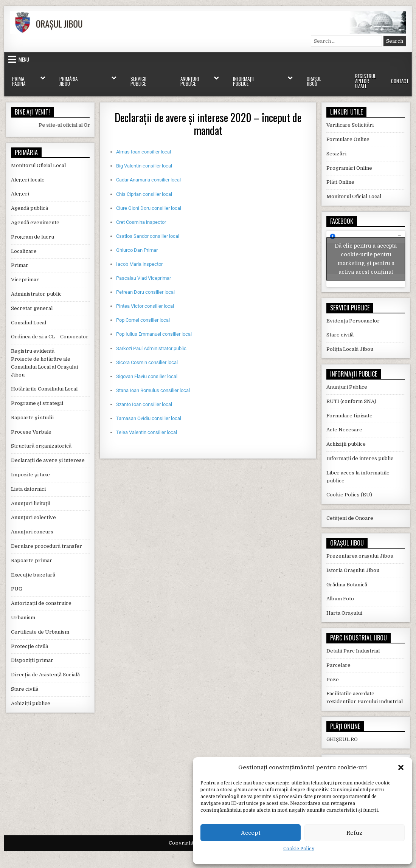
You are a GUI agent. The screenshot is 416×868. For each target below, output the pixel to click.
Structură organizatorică (41, 446)
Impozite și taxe (30, 475)
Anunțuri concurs (32, 532)
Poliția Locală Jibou (350, 345)
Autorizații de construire (41, 603)
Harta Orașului (344, 608)
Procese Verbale (31, 432)
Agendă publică (29, 208)
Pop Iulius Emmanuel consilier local (154, 334)
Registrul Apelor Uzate (366, 81)
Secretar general (32, 308)
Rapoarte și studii (32, 418)
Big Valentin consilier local (144, 166)
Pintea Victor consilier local (145, 306)
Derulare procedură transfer (47, 546)
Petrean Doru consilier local (145, 292)
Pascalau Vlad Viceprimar (144, 278)
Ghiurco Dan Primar (137, 250)
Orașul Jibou (314, 81)
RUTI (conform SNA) (351, 397)
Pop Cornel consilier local (143, 320)
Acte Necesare (344, 425)
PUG (16, 589)
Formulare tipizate (349, 411)
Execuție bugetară (33, 575)
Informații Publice (243, 81)
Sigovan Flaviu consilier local (147, 376)
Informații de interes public (360, 454)
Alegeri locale (28, 180)
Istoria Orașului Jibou (353, 566)
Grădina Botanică (347, 580)
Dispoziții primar (32, 660)
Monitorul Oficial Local (38, 165)
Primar (20, 265)
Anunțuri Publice (190, 81)
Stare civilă (25, 689)
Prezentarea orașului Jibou (360, 551)
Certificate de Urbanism (40, 632)
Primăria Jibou (68, 81)
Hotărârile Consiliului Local (44, 389)
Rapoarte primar (32, 560)
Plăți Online (340, 182)
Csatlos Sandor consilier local (148, 236)
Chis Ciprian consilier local (144, 194)
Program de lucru (33, 237)
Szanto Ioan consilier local (144, 404)
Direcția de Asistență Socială (45, 675)
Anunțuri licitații (31, 503)
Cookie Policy (299, 849)
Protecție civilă (29, 646)
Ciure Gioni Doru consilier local (149, 208)
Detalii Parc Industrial (353, 646)
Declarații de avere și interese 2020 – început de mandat (208, 124)
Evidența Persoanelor (353, 316)
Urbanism (23, 618)
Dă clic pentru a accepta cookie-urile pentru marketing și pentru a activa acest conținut (366, 257)
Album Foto (340, 594)
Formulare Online (348, 139)
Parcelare (338, 661)
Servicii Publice (138, 81)
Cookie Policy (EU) (349, 490)
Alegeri (20, 194)
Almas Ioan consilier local (144, 152)
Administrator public (36, 294)
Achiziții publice (31, 703)
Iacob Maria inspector (139, 264)
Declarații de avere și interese (48, 460)
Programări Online (349, 168)
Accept (251, 833)
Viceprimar (25, 280)
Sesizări (336, 154)
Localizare (24, 251)
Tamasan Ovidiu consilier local (149, 418)
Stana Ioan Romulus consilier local (153, 390)
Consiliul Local (29, 323)
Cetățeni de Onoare (350, 514)
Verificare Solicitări (350, 125)
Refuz (355, 833)
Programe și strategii (37, 403)
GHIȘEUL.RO (342, 735)
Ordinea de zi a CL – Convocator (50, 337)
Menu (24, 59)
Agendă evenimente (35, 222)
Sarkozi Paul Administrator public (151, 348)
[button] (401, 767)
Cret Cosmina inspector (141, 222)
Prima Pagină (19, 81)
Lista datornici (28, 489)
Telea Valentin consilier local (147, 432)
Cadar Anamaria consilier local (148, 180)
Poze (333, 675)
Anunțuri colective (33, 517)
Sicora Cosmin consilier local (147, 362)
